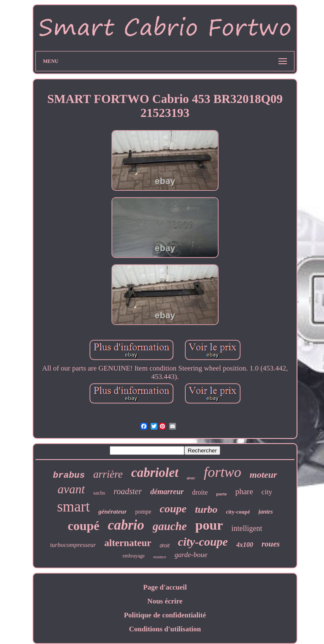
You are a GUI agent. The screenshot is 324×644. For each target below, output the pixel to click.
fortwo (223, 472)
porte (222, 494)
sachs (99, 493)
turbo (206, 509)
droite (200, 492)
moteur (263, 475)
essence (160, 557)
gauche (170, 526)
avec (191, 478)
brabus (69, 475)
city (267, 492)
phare (244, 491)
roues (271, 544)
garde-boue (191, 555)
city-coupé (238, 512)
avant (71, 489)
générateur (113, 511)
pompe (143, 512)
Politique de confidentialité (165, 615)
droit (164, 546)
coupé (84, 526)
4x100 (245, 545)
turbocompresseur (73, 545)
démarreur (167, 492)
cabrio (126, 525)
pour (209, 525)
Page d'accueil (165, 587)
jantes (266, 512)
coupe (173, 509)
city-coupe (203, 542)
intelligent (247, 528)
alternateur (128, 543)
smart (73, 507)
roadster (128, 491)
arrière (108, 474)
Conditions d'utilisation (165, 629)
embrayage (134, 556)
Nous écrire (165, 601)
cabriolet (155, 472)
